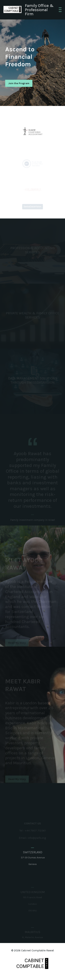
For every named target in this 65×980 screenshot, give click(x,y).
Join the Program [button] (19, 84)
